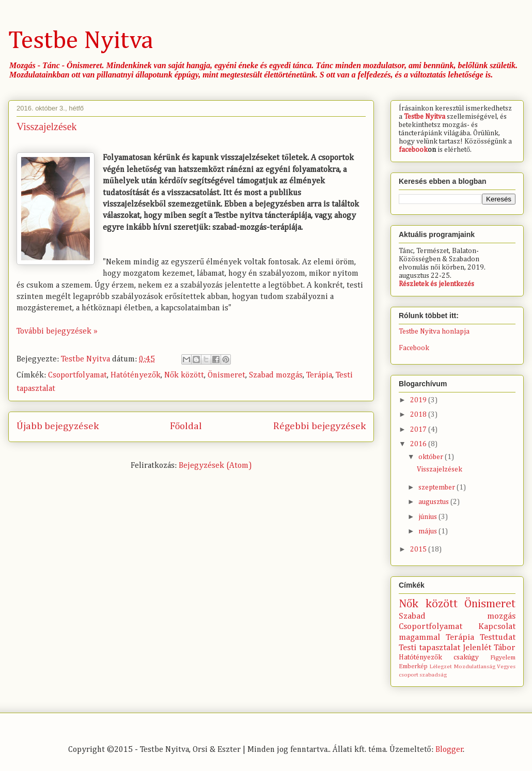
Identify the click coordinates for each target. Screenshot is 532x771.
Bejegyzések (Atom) (215, 466)
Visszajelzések (47, 127)
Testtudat (498, 638)
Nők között (184, 375)
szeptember (437, 487)
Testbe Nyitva (81, 41)
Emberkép (413, 666)
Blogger (449, 750)
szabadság (433, 675)
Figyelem (503, 658)
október (432, 457)
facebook (413, 150)
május (428, 531)
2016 (419, 444)
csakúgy (466, 657)
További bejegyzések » (57, 332)
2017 (419, 430)
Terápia (319, 375)
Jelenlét (477, 648)
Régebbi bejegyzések (319, 426)
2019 (419, 400)
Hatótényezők (136, 375)
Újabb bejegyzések (58, 426)
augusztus (434, 502)
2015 (419, 549)
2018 (419, 415)
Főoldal (186, 426)
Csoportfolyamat (77, 375)
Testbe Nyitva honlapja (434, 332)
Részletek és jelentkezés (436, 284)
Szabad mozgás (276, 375)
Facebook (414, 348)
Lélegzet (441, 666)
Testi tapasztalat (429, 648)
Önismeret (226, 375)
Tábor (505, 648)
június (428, 517)
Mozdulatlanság (475, 666)
